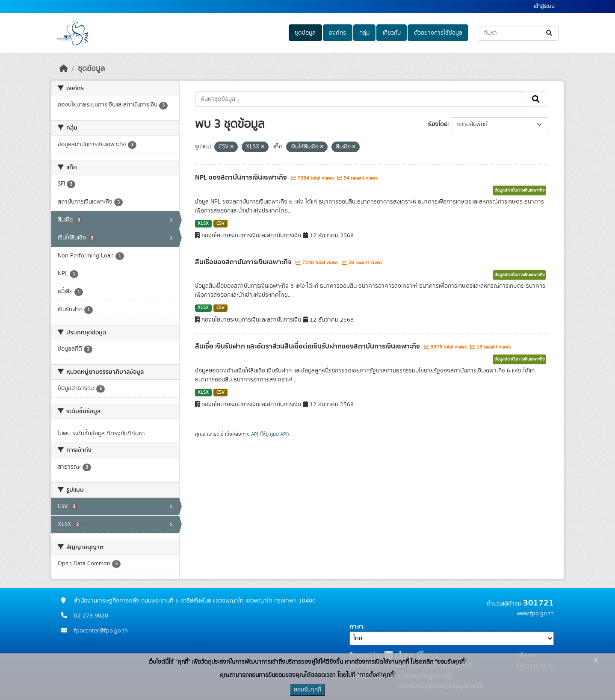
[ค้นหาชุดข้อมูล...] (518, 33)
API (255, 434)
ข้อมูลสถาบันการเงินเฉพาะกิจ (519, 190)
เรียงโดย (437, 124)
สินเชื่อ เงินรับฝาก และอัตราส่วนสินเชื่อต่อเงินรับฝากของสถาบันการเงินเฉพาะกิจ (308, 346)
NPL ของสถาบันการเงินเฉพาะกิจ (242, 177)
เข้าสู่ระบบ (544, 7)
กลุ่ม (364, 33)
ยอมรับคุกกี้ (307, 690)
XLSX (203, 224)
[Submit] (550, 33)
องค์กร (337, 33)
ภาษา (356, 627)
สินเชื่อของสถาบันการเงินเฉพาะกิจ (244, 262)
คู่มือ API (279, 434)
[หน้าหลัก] (64, 69)
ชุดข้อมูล (305, 33)
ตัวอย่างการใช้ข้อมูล (438, 33)
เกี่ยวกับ (392, 33)
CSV (220, 224)
